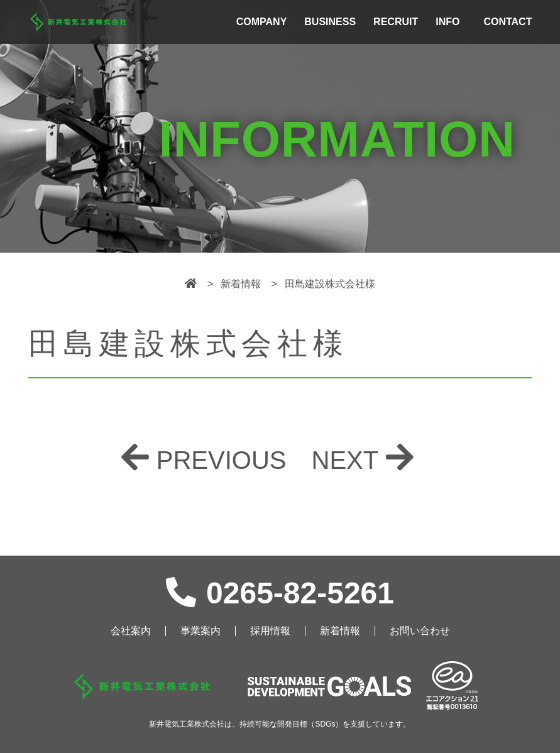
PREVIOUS (222, 460)
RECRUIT (396, 22)
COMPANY (262, 22)
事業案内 (200, 631)
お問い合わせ (420, 631)
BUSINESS (330, 22)
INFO (447, 22)
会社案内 (131, 631)
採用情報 (270, 631)
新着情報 (340, 631)
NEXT (345, 460)
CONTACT (508, 22)
